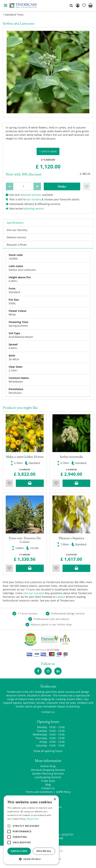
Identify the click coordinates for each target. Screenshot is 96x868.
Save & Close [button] (19, 851)
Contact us (48, 712)
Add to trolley (30, 483)
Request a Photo (17, 245)
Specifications (15, 223)
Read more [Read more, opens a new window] (33, 819)
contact (61, 597)
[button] (31, 859)
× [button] (55, 799)
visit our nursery (33, 593)
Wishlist (9, 483)
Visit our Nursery (17, 230)
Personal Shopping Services (48, 770)
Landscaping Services (48, 777)
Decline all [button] (44, 851)
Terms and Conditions (39, 792)
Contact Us (48, 788)
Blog (48, 784)
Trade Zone (48, 781)
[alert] (31, 830)
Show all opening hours (48, 751)
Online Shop (48, 766)
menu (6, 5)
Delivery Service (16, 237)
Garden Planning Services (48, 774)
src (71, 5)
